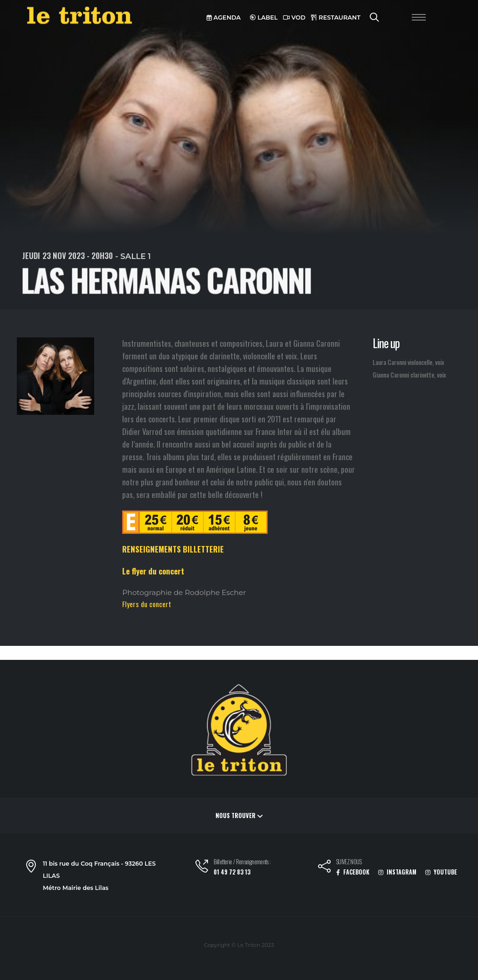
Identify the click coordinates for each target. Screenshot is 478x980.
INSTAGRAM (397, 872)
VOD (294, 17)
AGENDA (224, 17)
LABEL (264, 17)
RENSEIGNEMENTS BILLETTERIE (173, 549)
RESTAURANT (336, 17)
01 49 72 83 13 (232, 872)
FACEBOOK (353, 872)
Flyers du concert (147, 604)
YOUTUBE (441, 872)
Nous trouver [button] (239, 815)
